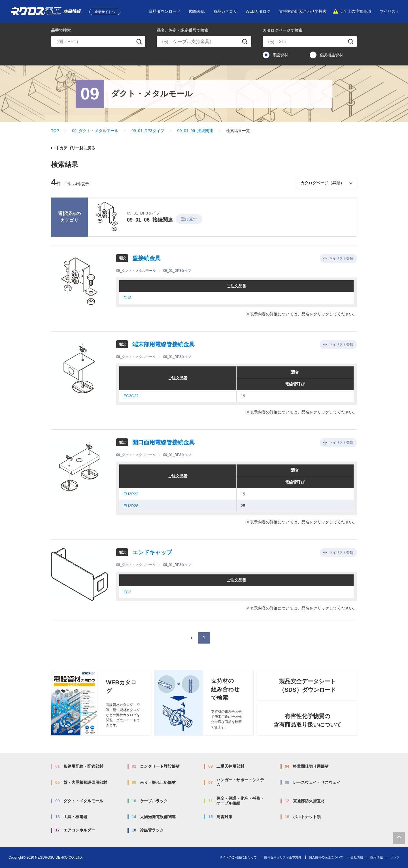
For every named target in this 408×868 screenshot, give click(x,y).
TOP (55, 131)
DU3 (127, 298)
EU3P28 (131, 506)
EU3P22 (131, 494)
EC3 (127, 592)
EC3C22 (131, 396)
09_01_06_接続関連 (195, 131)
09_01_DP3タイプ (148, 131)
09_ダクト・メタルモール (95, 131)
